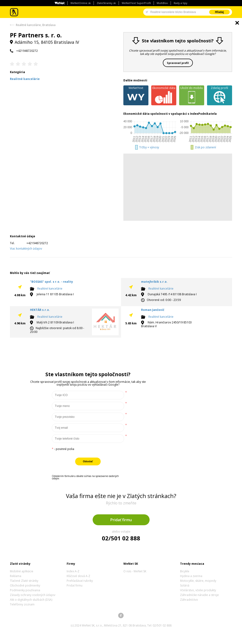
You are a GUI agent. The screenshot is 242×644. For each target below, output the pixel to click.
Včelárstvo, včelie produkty (198, 590)
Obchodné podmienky (25, 585)
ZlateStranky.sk (106, 3)
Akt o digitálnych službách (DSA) (31, 600)
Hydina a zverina (191, 576)
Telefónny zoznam (22, 604)
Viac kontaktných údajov (26, 249)
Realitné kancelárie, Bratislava (36, 25)
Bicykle (185, 571)
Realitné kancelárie (50, 289)
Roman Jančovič (153, 310)
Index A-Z (73, 571)
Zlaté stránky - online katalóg (14, 12)
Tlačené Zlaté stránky (24, 581)
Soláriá (185, 585)
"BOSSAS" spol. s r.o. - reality (52, 282)
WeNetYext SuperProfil (136, 3)
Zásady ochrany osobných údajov (33, 595)
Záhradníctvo (189, 600)
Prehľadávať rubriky (80, 581)
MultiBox (162, 3)
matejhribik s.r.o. (154, 282)
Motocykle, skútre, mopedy (198, 581)
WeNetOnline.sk (81, 3)
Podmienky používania (25, 590)
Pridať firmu (121, 520)
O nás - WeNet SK (135, 571)
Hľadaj (219, 12)
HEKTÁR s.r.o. (40, 310)
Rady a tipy (181, 3)
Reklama (16, 576)
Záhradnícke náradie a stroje (199, 595)
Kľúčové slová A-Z (78, 576)
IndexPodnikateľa (203, 114)
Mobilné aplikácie (22, 571)
